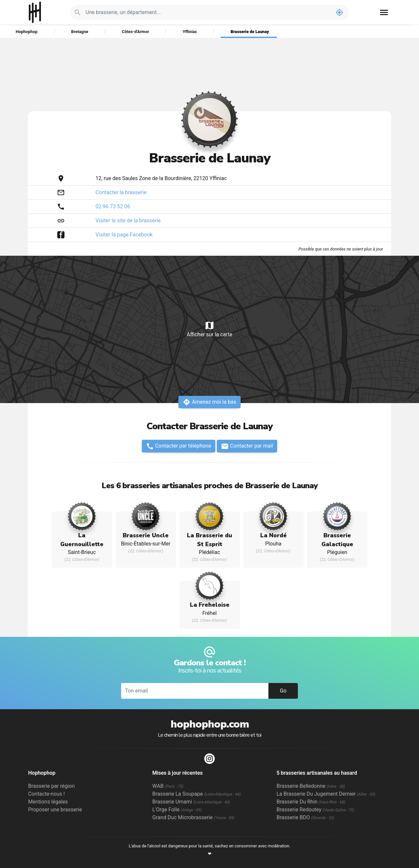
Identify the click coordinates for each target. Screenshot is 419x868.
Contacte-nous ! (46, 794)
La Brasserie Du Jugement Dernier (326, 794)
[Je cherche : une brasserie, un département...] (207, 12)
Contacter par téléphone (179, 446)
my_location (339, 12)
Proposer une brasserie (55, 810)
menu (384, 12)
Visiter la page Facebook (124, 235)
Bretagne (80, 32)
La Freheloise (210, 605)
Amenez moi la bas (209, 402)
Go (283, 691)
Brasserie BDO (306, 817)
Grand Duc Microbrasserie (193, 817)
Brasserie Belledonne (311, 786)
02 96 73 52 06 (113, 206)
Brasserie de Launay (250, 32)
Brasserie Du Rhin (311, 802)
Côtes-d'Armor (135, 32)
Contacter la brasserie (121, 192)
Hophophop (35, 12)
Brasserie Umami (191, 802)
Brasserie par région (51, 786)
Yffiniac (190, 32)
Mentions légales (48, 802)
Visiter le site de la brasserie (128, 221)
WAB (168, 786)
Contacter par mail (247, 446)
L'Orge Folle (177, 810)
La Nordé (273, 535)
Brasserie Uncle (146, 535)
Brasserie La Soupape (196, 794)
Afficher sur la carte (209, 329)
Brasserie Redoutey (316, 810)
